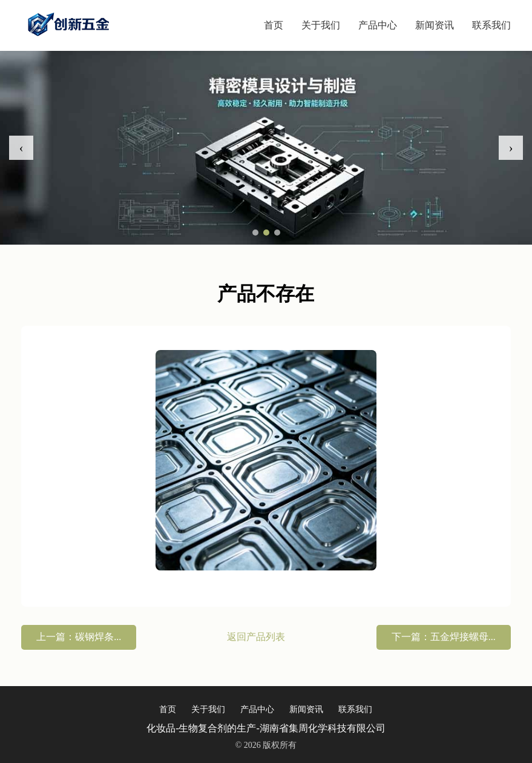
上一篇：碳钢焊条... (79, 637)
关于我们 (321, 25)
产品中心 (378, 25)
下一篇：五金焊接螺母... (444, 637)
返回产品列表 (256, 637)
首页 (274, 25)
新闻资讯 (435, 25)
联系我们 (491, 25)
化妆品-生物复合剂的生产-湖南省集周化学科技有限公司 (266, 728)
